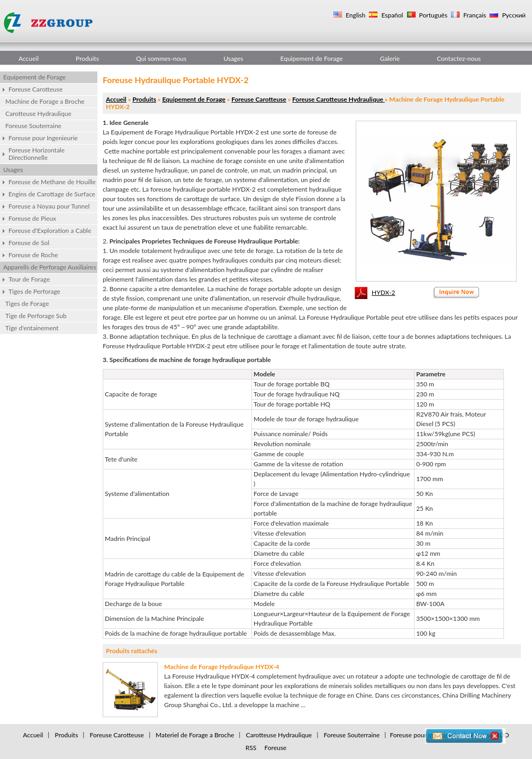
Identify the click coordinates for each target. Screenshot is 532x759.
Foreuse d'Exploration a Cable (50, 231)
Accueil (29, 58)
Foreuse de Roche (33, 255)
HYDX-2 (383, 292)
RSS (251, 748)
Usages (233, 58)
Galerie (390, 58)
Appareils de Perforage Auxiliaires (50, 267)
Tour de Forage (29, 279)
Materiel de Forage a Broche (195, 735)
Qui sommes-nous (161, 58)
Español (391, 15)
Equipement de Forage (312, 58)
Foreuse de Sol (29, 243)
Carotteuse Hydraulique (38, 114)
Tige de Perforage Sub (36, 316)
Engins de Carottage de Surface (52, 194)
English (355, 15)
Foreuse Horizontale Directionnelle (37, 154)
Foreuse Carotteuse (35, 89)
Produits (87, 58)
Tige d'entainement (32, 328)
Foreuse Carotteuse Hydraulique (339, 99)
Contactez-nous (459, 58)
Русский (513, 15)
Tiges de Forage (27, 304)
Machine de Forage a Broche (45, 101)
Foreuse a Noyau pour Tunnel (49, 206)
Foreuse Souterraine (33, 126)
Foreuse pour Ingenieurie (43, 138)
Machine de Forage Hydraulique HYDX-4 (222, 667)
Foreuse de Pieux (32, 218)
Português (433, 15)
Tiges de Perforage (34, 291)
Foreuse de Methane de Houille (52, 182)
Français (474, 15)
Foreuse (275, 748)
